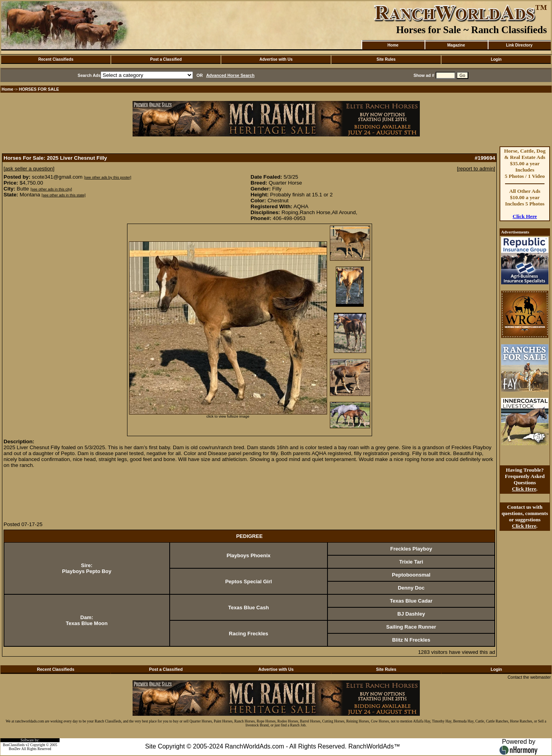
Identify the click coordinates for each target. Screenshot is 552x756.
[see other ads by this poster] (108, 177)
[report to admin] (476, 169)
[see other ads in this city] (51, 189)
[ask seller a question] (29, 169)
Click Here (525, 216)
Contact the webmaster (529, 677)
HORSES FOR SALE (39, 89)
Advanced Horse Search (230, 75)
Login (496, 59)
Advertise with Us (276, 59)
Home (393, 45)
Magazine (456, 45)
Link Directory (519, 45)
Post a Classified (166, 59)
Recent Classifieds (56, 59)
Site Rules (386, 59)
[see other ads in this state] (63, 195)
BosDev (15, 749)
